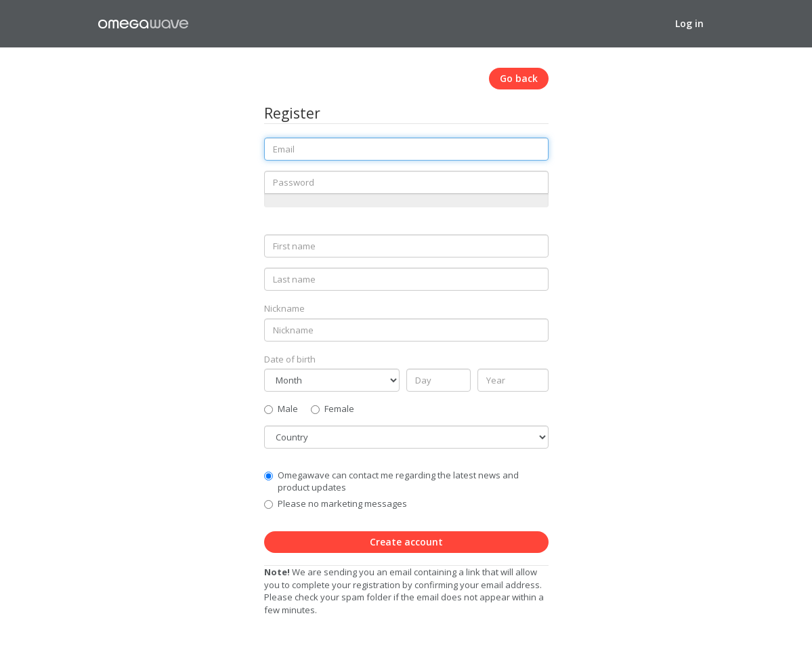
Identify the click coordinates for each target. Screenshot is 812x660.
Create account (406, 542)
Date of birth (290, 359)
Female (333, 409)
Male (281, 409)
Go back (519, 78)
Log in (689, 23)
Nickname (284, 308)
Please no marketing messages (342, 503)
